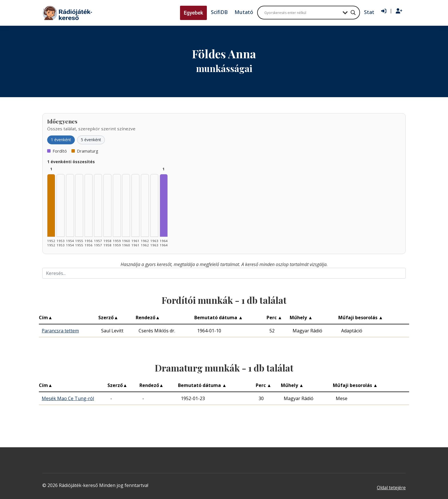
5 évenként (91, 140)
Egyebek (193, 13)
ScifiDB (219, 12)
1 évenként (61, 140)
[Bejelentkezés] (384, 11)
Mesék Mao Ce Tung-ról (68, 398)
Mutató (244, 12)
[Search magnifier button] (353, 13)
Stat (369, 12)
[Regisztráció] (399, 11)
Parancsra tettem (60, 331)
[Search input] (302, 13)
